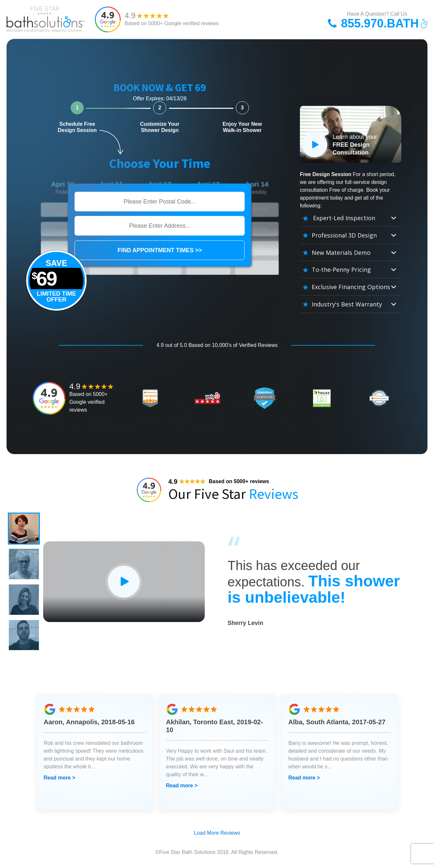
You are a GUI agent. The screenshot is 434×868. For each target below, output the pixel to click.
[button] (24, 529)
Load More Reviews (217, 835)
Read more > (60, 780)
